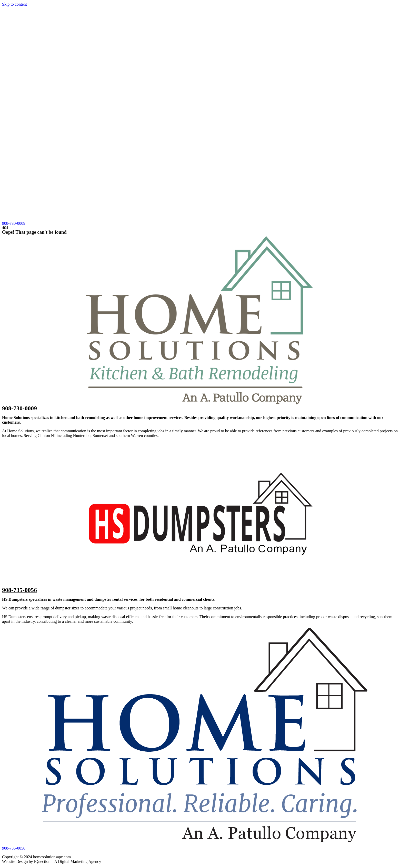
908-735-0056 (19, 590)
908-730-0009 (19, 408)
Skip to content (14, 4)
